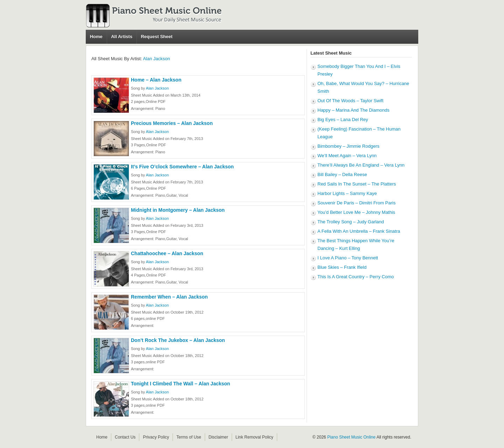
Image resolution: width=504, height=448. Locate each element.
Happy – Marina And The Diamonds (353, 110)
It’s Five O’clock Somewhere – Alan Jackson (182, 167)
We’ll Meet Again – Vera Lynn (347, 156)
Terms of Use (189, 437)
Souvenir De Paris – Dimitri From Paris (356, 203)
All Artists (122, 37)
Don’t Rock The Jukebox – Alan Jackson (178, 340)
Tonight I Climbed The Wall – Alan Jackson (180, 384)
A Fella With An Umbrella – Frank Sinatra (359, 231)
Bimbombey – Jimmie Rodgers (348, 146)
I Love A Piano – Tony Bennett (348, 258)
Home (96, 37)
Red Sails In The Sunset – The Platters (357, 184)
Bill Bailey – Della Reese (342, 174)
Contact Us (125, 437)
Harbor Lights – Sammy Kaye (347, 193)
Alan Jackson (156, 59)
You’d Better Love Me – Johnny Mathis (356, 212)
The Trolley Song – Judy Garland (351, 222)
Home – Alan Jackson (156, 80)
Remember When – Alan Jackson (169, 297)
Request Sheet (156, 37)
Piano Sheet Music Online (351, 437)
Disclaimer (218, 437)
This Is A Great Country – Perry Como (356, 277)
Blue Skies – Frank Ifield (342, 267)
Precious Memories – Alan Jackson (172, 123)
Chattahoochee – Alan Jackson (167, 253)
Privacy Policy (156, 437)
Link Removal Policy (254, 437)
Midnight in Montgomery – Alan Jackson (178, 210)
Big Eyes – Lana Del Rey (343, 120)
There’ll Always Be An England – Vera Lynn (361, 165)
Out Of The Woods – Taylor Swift (351, 101)
